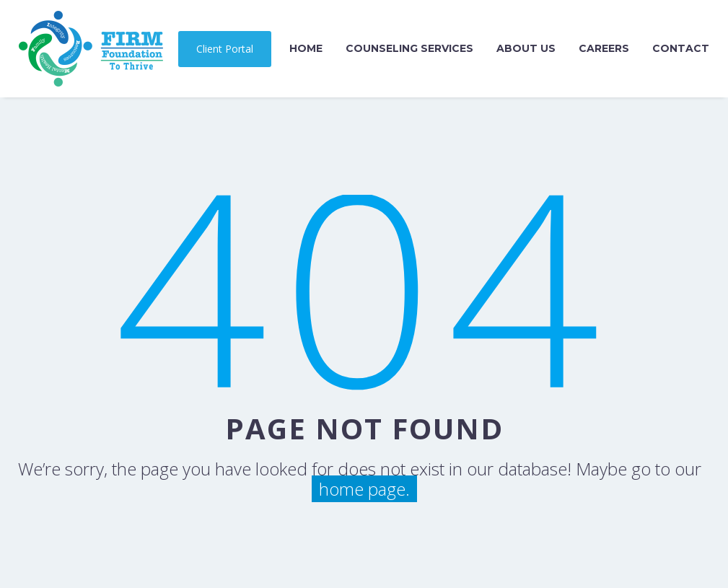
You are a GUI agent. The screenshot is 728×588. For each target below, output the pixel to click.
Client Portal (225, 49)
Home (306, 48)
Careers (604, 48)
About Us (526, 48)
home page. (364, 489)
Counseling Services (409, 48)
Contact (681, 48)
